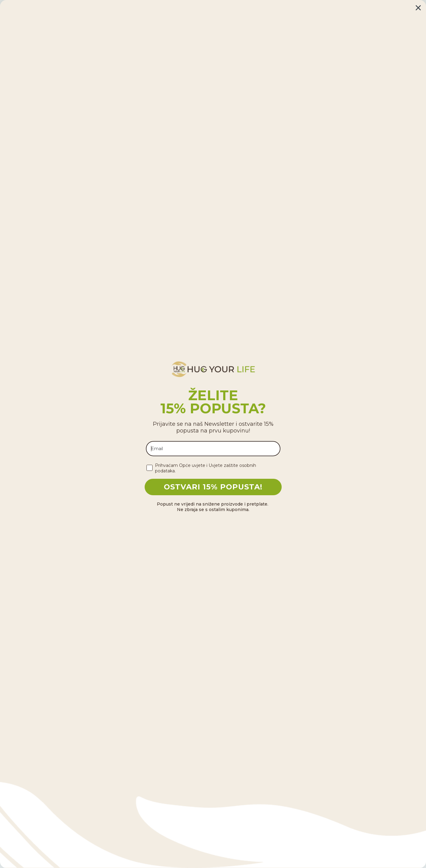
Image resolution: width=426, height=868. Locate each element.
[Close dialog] (418, 8)
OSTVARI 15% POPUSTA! (213, 487)
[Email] (213, 449)
